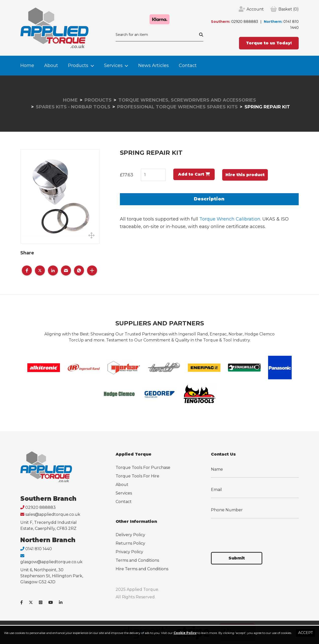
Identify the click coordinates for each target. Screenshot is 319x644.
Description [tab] (209, 199)
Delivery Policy (130, 535)
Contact (188, 65)
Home (27, 65)
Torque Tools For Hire (137, 476)
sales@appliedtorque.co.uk (53, 514)
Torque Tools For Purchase (143, 468)
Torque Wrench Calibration (230, 219)
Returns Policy (130, 543)
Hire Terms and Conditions (142, 569)
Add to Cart (194, 174)
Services (113, 65)
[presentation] (249, 532)
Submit (237, 558)
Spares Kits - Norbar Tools (73, 107)
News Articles (153, 65)
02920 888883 (245, 22)
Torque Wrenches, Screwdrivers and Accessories (187, 100)
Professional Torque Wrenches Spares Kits (177, 107)
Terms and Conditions (137, 560)
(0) (289, 9)
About (51, 65)
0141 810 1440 (39, 549)
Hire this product (245, 175)
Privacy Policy (129, 552)
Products (78, 65)
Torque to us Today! (269, 43)
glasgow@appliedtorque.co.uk (51, 562)
